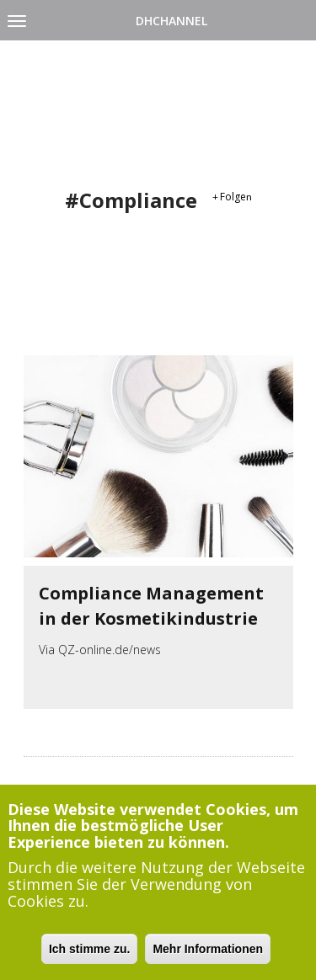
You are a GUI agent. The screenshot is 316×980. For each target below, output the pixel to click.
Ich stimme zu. (89, 956)
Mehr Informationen (208, 956)
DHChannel (171, 21)
